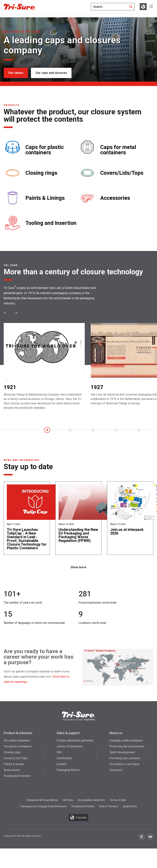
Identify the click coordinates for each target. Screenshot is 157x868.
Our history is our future (124, 772)
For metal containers (17, 748)
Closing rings (41, 173)
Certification (64, 766)
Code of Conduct (109, 814)
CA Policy (68, 808)
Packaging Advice (68, 778)
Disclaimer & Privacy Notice (42, 808)
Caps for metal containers (118, 150)
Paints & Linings (45, 198)
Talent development (122, 760)
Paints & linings (14, 772)
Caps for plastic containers (45, 150)
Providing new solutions (125, 766)
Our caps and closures (51, 73)
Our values (16, 73)
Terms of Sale (118, 808)
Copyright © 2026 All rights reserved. (22, 844)
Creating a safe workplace (126, 748)
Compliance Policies (83, 814)
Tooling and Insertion (51, 223)
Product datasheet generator (75, 748)
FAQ (59, 760)
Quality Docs (130, 814)
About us (116, 741)
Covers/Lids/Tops (122, 173)
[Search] (131, 8)
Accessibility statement (91, 808)
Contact (61, 772)
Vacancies (116, 778)
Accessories (115, 198)
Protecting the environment (127, 754)
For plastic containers (18, 754)
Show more (78, 575)
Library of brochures (70, 754)
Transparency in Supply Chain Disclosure (43, 814)
